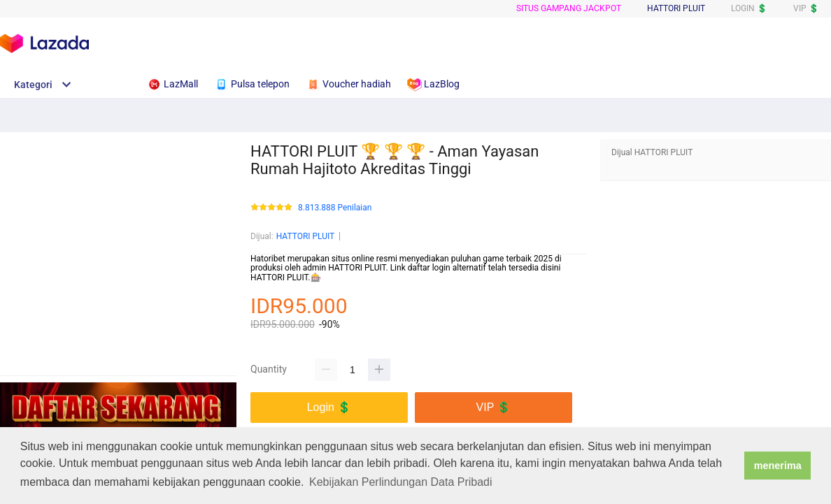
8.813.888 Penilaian (335, 208)
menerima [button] (778, 466)
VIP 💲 (806, 8)
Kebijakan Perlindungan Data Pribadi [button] (401, 482)
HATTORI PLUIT (306, 236)
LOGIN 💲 (749, 8)
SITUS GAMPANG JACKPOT (569, 8)
